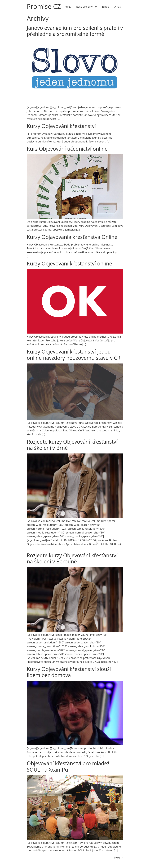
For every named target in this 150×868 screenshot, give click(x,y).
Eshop (105, 7)
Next (119, 858)
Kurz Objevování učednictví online (67, 149)
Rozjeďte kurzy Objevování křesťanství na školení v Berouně (72, 558)
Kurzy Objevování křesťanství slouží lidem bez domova (69, 672)
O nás (117, 7)
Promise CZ (44, 6)
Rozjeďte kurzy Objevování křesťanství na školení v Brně (72, 445)
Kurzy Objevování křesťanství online (69, 263)
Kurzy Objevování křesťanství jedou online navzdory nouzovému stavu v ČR (74, 355)
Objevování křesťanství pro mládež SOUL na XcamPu (68, 766)
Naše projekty (84, 7)
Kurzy (68, 7)
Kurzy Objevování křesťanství (61, 126)
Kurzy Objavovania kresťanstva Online (72, 237)
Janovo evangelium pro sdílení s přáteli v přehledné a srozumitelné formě (75, 31)
